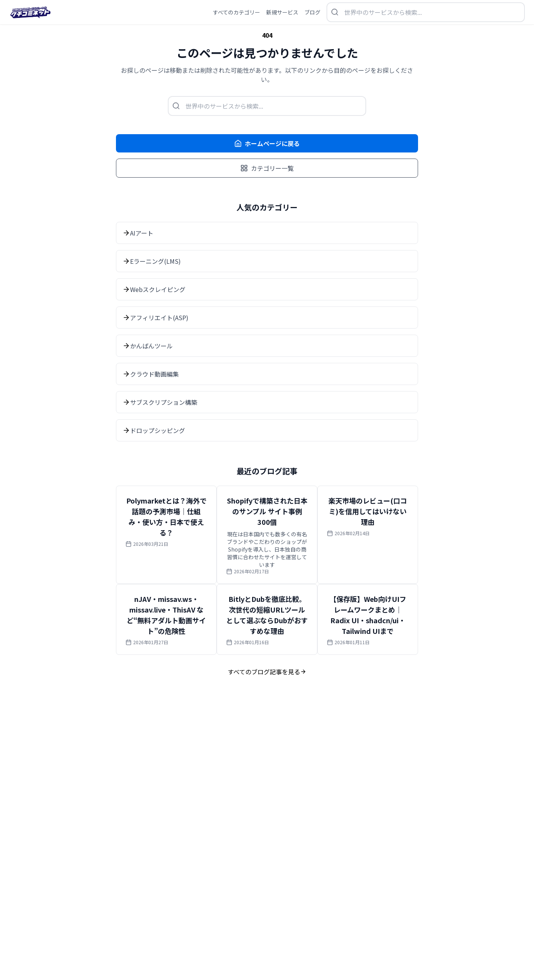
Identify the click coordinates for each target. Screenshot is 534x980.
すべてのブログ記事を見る (267, 672)
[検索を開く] (426, 12)
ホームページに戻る (267, 143)
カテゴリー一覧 (267, 168)
